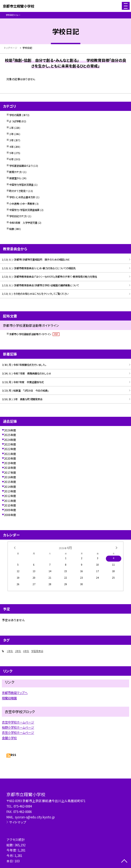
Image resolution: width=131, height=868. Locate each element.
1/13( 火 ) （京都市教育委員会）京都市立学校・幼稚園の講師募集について (40, 285)
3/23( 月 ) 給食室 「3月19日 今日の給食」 (25, 390)
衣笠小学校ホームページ (18, 732)
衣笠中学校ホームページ (18, 722)
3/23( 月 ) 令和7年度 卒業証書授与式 (23, 382)
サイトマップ (18, 822)
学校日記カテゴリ (18, 216)
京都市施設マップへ (15, 693)
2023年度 (10, 444)
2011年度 (10, 501)
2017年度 (10, 473)
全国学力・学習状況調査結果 (24, 210)
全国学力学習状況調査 (21, 185)
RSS (13, 755)
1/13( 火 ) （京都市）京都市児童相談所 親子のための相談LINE (36, 260)
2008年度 (10, 515)
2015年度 (10, 482)
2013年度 (10, 491)
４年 (11, 147)
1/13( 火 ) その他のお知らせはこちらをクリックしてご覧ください (35, 294)
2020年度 (10, 458)
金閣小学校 (9, 738)
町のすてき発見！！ (18, 191)
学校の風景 (15, 115)
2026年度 (10, 430)
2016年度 (10, 477)
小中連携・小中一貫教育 (22, 204)
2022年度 (10, 449)
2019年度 (10, 463)
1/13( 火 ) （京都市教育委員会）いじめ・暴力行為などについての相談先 (39, 268)
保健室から (15, 178)
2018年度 (10, 468)
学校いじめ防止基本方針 (22, 197)
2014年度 (10, 487)
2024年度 (10, 440)
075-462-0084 (23, 806)
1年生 (10, 651)
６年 (11, 159)
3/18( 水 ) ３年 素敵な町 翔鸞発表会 (22, 399)
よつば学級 (15, 121)
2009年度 (10, 510)
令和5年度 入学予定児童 (23, 223)
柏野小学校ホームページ (18, 727)
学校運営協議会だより (21, 166)
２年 (11, 134)
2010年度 (10, 505)
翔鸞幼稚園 (9, 698)
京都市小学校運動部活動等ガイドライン (34, 334)
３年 (11, 140)
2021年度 (10, 454)
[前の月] (14, 547)
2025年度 (10, 435)
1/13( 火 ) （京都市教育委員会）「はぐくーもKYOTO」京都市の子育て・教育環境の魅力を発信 (49, 277)
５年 (11, 153)
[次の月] (116, 547)
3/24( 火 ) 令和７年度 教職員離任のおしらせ (26, 373)
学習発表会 (37, 651)
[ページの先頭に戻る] (124, 861)
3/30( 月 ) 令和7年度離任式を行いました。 (24, 365)
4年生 (26, 651)
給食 (12, 229)
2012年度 (10, 496)
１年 (11, 128)
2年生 (18, 651)
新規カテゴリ (16, 172)
